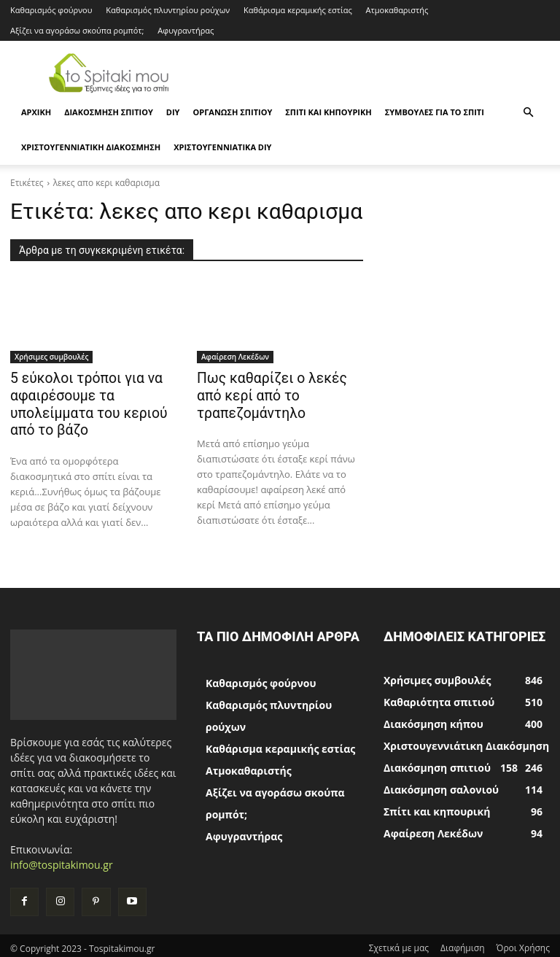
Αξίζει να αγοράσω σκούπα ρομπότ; (77, 30)
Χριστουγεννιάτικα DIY (222, 147)
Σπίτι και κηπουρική (328, 112)
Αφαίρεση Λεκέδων (235, 357)
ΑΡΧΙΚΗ (36, 112)
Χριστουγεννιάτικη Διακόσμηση (91, 147)
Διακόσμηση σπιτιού (109, 112)
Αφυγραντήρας (186, 30)
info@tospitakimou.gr (62, 860)
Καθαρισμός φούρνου (51, 10)
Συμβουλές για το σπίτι (435, 112)
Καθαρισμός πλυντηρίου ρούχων (168, 10)
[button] (528, 113)
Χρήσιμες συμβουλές (51, 357)
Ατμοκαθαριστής (397, 10)
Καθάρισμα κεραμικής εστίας (298, 10)
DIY (173, 112)
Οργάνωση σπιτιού (232, 112)
